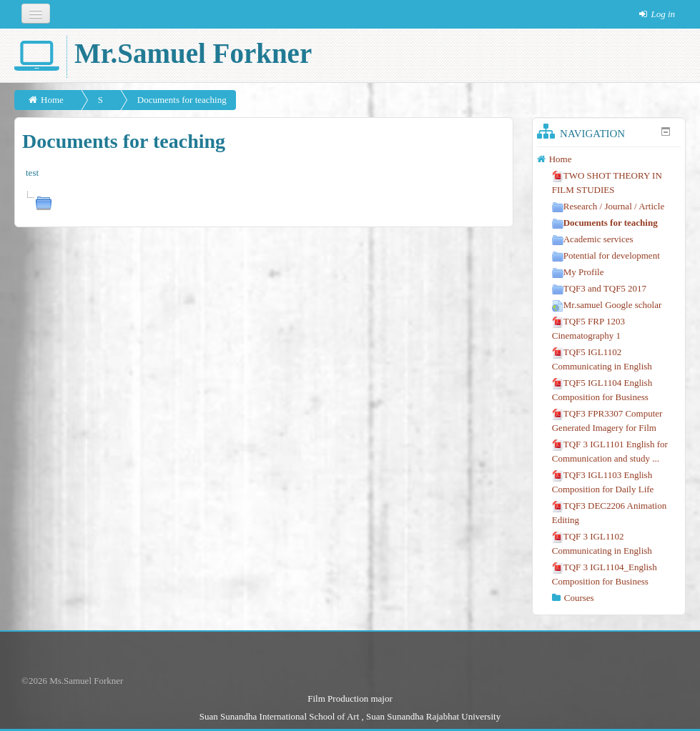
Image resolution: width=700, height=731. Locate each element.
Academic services (593, 239)
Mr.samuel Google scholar (607, 305)
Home (52, 100)
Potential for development (606, 255)
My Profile (578, 272)
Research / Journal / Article (608, 206)
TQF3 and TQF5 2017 (599, 288)
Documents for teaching (182, 100)
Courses (579, 598)
